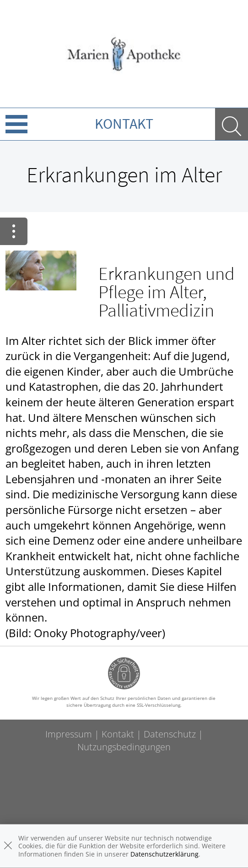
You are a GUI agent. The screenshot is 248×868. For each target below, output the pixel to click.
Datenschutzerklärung (164, 854)
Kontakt (124, 124)
